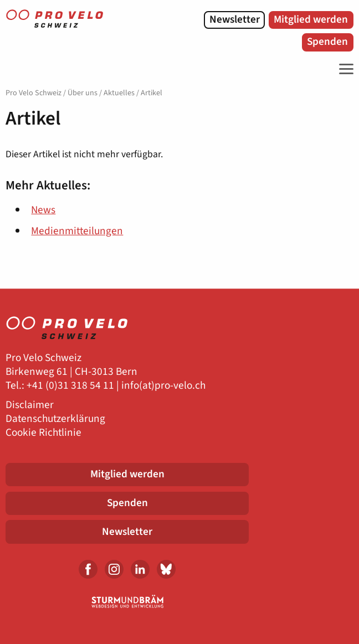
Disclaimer (30, 405)
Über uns (83, 93)
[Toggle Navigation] (343, 69)
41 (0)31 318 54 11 (73, 386)
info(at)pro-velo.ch (163, 386)
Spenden (327, 42)
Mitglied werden (311, 19)
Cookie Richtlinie (43, 433)
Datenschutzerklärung (55, 419)
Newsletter (235, 19)
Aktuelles (119, 93)
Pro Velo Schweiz (34, 93)
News (43, 210)
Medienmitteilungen (77, 231)
